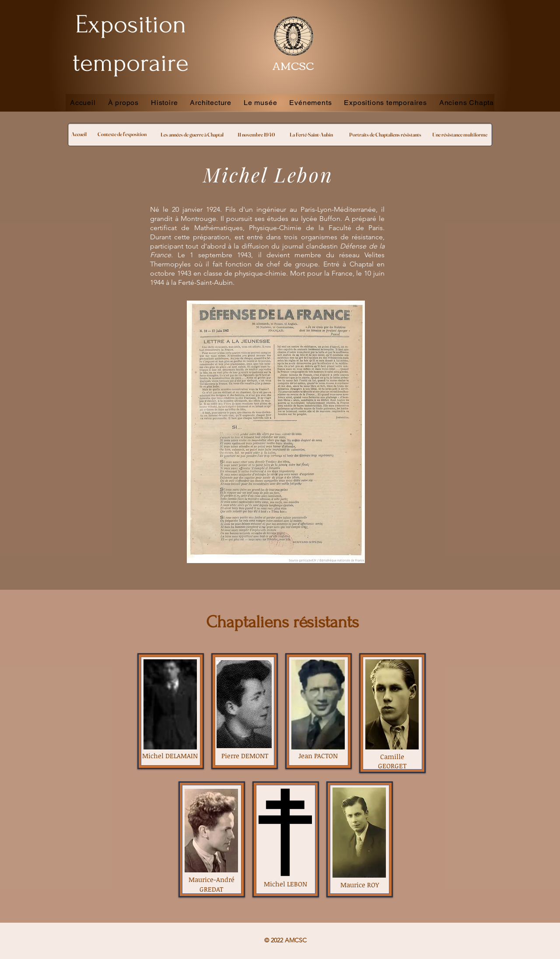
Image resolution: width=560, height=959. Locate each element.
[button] (310, 103)
